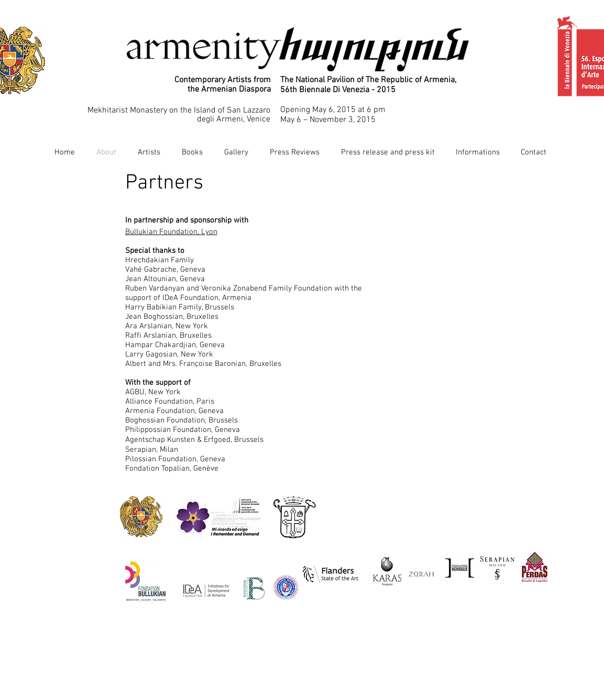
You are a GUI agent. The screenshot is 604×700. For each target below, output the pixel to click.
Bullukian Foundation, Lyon (171, 232)
